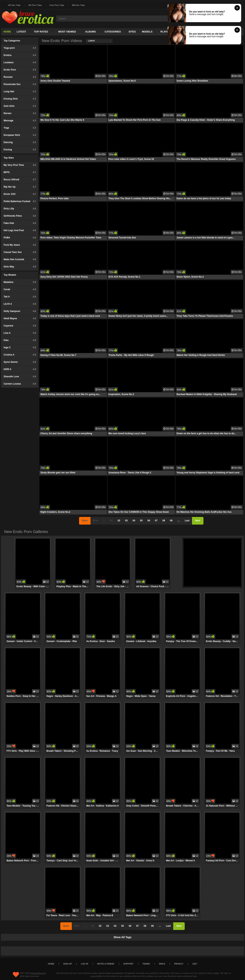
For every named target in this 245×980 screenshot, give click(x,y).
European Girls (20, 135)
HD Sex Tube (14, 5)
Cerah (20, 289)
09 (171, 521)
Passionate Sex (20, 84)
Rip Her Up (20, 187)
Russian (20, 77)
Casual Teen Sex (20, 252)
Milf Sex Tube (78, 5)
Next (198, 521)
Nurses (20, 113)
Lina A (20, 333)
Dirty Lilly (20, 209)
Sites (132, 32)
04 (134, 521)
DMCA (162, 964)
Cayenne (20, 326)
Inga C (20, 347)
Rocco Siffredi (20, 180)
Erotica (20, 55)
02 (119, 521)
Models (147, 32)
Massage (20, 121)
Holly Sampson (20, 311)
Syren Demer (20, 362)
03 (126, 521)
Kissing (20, 150)
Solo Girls (20, 106)
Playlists (167, 32)
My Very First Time (20, 165)
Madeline (20, 282)
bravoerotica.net (38, 973)
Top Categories (12, 41)
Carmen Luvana (20, 384)
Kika (20, 340)
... (179, 521)
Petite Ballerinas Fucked (20, 201)
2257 (195, 964)
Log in (85, 964)
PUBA (20, 238)
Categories (113, 32)
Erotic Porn (20, 70)
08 (164, 521)
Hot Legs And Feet (20, 230)
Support (128, 964)
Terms (146, 964)
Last (187, 521)
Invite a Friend (106, 964)
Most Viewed (67, 32)
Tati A (20, 297)
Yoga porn (20, 48)
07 (156, 521)
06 (149, 521)
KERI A (20, 369)
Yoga (20, 128)
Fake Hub (20, 223)
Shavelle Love (20, 377)
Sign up (67, 964)
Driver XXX (20, 194)
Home (7, 32)
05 (141, 521)
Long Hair (20, 92)
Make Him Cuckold (20, 259)
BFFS (20, 172)
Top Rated (41, 32)
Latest (21, 32)
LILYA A (20, 304)
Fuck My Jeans (20, 245)
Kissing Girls (20, 99)
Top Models (10, 275)
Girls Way (20, 267)
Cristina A (20, 355)
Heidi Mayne (20, 318)
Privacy (179, 964)
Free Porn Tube (57, 5)
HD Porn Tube (35, 5)
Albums (91, 32)
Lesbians (20, 62)
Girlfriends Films (20, 216)
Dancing (20, 142)
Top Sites (9, 158)
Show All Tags (122, 937)
